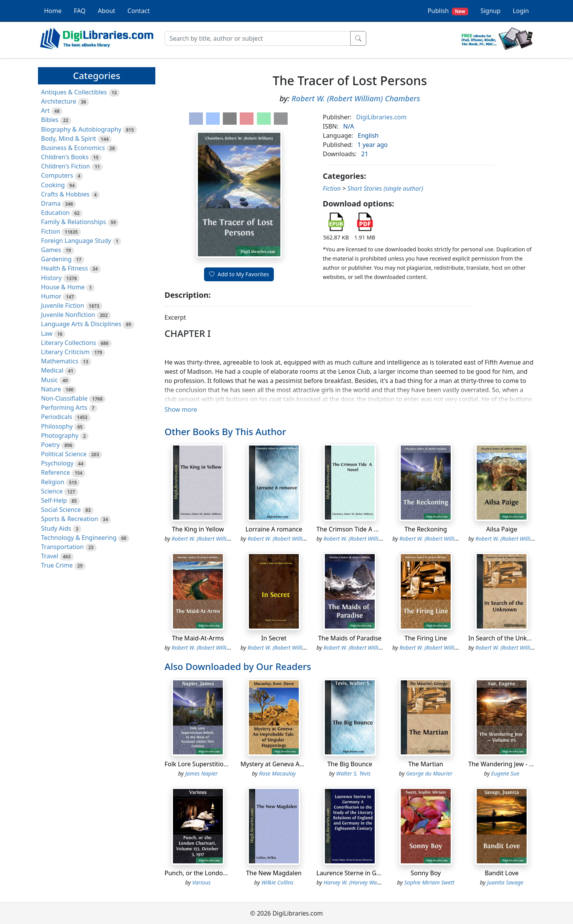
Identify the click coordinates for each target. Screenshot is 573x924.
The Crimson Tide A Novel (353, 529)
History (51, 278)
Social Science (61, 510)
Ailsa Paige (502, 529)
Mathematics (60, 361)
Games (51, 250)
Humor (51, 296)
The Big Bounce (350, 764)
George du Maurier (429, 773)
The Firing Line (426, 638)
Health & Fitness (64, 268)
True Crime (57, 565)
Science (52, 491)
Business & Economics (73, 148)
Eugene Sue (505, 773)
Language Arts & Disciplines (81, 324)
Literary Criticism (65, 352)
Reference (55, 472)
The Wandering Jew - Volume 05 (514, 764)
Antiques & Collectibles (74, 92)
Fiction (51, 231)
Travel (50, 556)
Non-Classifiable (64, 398)
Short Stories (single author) (385, 188)
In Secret (274, 638)
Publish (448, 11)
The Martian (426, 764)
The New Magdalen (274, 873)
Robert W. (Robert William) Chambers (356, 98)
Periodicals (57, 417)
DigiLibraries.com (381, 117)
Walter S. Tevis (353, 773)
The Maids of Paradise (350, 638)
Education (55, 213)
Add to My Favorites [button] (239, 274)
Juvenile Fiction (63, 305)
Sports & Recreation (70, 519)
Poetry (50, 445)
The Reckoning (426, 529)
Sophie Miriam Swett (429, 882)
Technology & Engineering (79, 538)
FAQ (80, 11)
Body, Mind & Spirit (69, 139)
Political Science (64, 454)
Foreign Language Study (76, 241)
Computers (57, 175)
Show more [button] (181, 409)
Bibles (50, 120)
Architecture (59, 101)
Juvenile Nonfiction (68, 315)
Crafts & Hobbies (65, 194)
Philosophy (57, 426)
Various (201, 882)
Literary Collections (68, 343)
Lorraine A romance (274, 529)
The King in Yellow (198, 529)
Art (45, 111)
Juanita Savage (505, 882)
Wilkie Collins (277, 882)
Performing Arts (64, 408)
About (106, 11)
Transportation (62, 547)
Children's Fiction (66, 166)
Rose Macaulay (277, 773)
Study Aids (56, 528)
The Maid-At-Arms (198, 638)
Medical (52, 370)
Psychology (57, 463)
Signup (491, 11)
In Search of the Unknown (505, 638)
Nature (51, 389)
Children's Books (65, 157)
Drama (51, 203)
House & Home (63, 287)
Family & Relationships (73, 222)
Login (521, 11)
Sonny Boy (426, 873)
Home (53, 11)
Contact (138, 11)
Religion (53, 482)
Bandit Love (502, 873)
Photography (60, 436)
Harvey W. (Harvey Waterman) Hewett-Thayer (378, 882)
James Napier (202, 773)
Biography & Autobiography (81, 129)
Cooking (53, 185)
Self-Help (54, 500)
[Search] (258, 38)
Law (47, 333)
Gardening (56, 259)
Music (49, 380)
